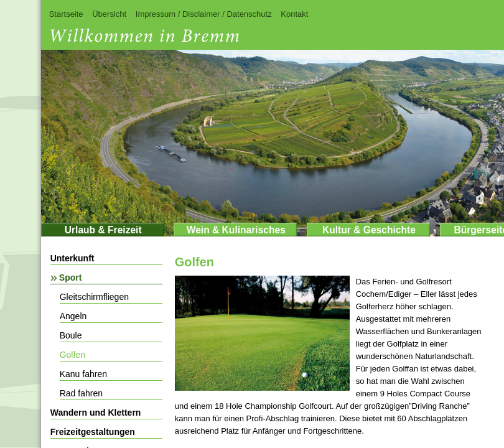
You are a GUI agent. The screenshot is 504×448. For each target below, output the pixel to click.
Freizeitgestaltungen (93, 432)
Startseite (66, 14)
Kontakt (294, 14)
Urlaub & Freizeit (103, 230)
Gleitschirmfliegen (94, 297)
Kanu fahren (83, 374)
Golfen (72, 355)
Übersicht (109, 14)
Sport (71, 278)
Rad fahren (81, 393)
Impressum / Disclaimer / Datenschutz (204, 14)
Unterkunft (72, 258)
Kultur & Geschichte (369, 230)
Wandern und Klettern (96, 413)
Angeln (73, 316)
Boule (71, 335)
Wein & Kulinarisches (236, 230)
